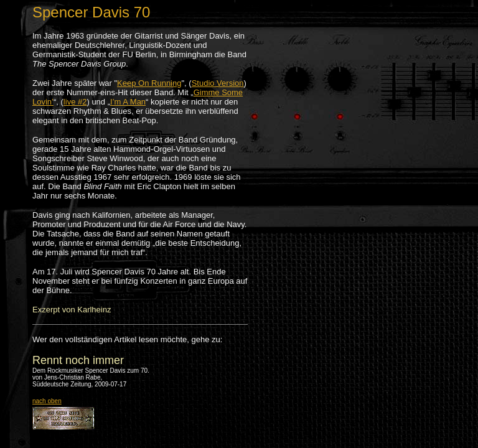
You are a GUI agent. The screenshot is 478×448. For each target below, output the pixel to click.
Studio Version (218, 83)
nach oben (47, 401)
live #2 (75, 102)
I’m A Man (128, 102)
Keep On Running (149, 83)
